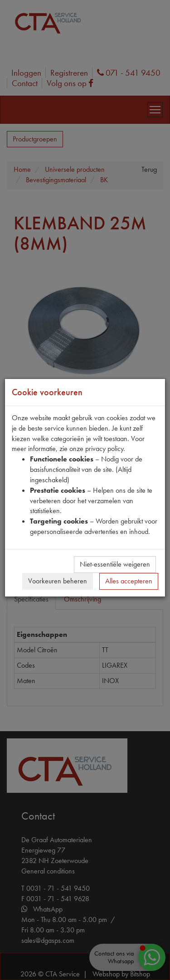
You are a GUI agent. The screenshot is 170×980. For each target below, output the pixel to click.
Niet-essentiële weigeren (115, 564)
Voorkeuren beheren (58, 581)
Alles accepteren (129, 581)
